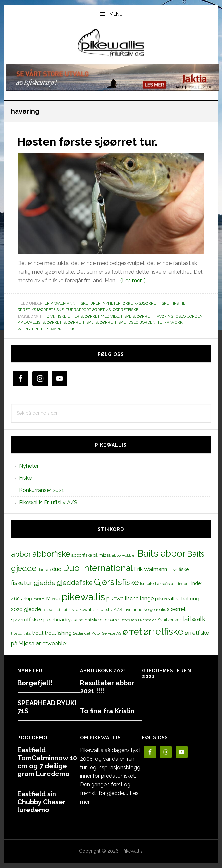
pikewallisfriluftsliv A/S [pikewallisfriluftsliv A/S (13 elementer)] (99, 609)
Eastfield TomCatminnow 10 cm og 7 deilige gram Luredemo (47, 762)
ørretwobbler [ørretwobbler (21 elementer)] (52, 643)
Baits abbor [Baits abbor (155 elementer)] (161, 553)
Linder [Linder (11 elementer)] (182, 583)
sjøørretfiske (78, 322)
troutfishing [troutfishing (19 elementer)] (58, 633)
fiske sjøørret (136, 316)
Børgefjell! (35, 683)
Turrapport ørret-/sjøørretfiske (102, 310)
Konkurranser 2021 (42, 490)
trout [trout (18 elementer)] (38, 633)
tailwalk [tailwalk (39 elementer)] (194, 619)
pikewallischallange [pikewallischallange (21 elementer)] (130, 598)
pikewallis (29, 322)
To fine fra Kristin (107, 711)
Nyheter (112, 303)
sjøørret (52, 322)
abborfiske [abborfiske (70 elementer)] (51, 554)
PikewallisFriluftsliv (111, 44)
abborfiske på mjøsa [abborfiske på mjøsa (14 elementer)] (91, 555)
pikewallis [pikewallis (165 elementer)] (83, 597)
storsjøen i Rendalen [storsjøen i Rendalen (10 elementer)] (139, 620)
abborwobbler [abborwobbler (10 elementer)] (124, 555)
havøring (164, 316)
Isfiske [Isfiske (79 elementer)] (127, 582)
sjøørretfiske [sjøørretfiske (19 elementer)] (25, 619)
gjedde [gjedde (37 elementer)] (45, 582)
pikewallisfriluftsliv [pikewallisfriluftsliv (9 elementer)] (58, 609)
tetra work (170, 322)
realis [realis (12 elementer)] (161, 609)
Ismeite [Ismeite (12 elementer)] (147, 583)
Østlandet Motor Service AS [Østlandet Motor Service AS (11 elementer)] (97, 633)
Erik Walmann (60, 303)
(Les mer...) (133, 280)
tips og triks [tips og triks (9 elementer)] (21, 633)
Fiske (25, 478)
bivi (50, 316)
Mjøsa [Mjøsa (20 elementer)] (53, 598)
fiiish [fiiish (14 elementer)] (173, 569)
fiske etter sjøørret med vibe (87, 316)
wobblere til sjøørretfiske (47, 329)
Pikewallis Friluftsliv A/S (48, 502)
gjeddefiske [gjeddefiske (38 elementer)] (75, 582)
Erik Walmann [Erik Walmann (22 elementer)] (151, 569)
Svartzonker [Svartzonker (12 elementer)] (169, 619)
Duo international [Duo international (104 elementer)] (98, 568)
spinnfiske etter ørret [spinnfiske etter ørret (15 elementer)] (99, 619)
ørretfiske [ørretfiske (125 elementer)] (163, 631)
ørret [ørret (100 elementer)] (132, 631)
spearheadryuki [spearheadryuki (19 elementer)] (59, 619)
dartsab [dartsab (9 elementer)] (44, 570)
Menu (116, 14)
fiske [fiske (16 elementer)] (184, 569)
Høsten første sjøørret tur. (91, 141)
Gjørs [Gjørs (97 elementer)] (104, 582)
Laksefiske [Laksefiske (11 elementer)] (165, 583)
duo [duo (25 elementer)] (57, 569)
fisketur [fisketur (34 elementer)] (22, 582)
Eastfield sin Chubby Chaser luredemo (42, 802)
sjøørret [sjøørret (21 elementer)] (176, 609)
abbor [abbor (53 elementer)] (21, 554)
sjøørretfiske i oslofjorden (125, 322)
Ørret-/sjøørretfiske (146, 303)
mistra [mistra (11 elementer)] (39, 599)
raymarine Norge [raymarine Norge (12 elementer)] (139, 609)
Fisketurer (89, 303)
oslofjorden (189, 316)
